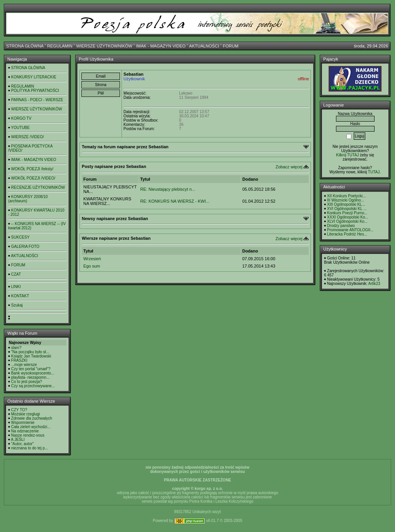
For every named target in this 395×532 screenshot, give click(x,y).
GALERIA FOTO (25, 247)
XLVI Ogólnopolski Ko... (347, 221)
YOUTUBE (20, 128)
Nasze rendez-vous (28, 435)
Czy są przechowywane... (33, 386)
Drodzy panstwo (341, 226)
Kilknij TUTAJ (347, 155)
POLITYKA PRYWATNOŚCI (35, 91)
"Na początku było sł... (30, 352)
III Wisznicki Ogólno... (346, 200)
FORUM (231, 46)
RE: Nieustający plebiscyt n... (168, 189)
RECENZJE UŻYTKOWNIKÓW (38, 187)
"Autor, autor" (23, 444)
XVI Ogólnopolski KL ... (347, 209)
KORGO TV (21, 118)
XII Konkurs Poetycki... (347, 196)
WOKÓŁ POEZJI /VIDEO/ (33, 178)
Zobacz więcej (289, 167)
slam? (16, 348)
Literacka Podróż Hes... (347, 234)
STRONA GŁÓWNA (25, 46)
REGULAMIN (60, 46)
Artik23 (374, 284)
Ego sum (92, 266)
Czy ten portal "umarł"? (31, 369)
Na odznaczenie (25, 431)
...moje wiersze (24, 365)
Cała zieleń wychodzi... (31, 427)
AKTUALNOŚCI (204, 46)
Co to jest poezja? (27, 382)
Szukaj (17, 305)
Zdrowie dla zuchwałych (32, 418)
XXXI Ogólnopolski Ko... (348, 217)
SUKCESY (20, 237)
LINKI (16, 287)
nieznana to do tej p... (30, 448)
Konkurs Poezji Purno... (347, 213)
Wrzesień (92, 259)
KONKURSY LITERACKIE (34, 77)
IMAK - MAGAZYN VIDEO (161, 46)
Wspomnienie (23, 423)
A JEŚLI (18, 440)
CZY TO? (19, 410)
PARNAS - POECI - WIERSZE (37, 100)
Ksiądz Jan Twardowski (31, 356)
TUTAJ (374, 172)
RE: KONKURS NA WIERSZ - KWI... (175, 201)
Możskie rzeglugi (25, 414)
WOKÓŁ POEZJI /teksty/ (32, 169)
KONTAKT (20, 296)
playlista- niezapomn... (30, 377)
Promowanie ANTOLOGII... (350, 230)
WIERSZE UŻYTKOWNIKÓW (104, 46)
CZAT (16, 274)
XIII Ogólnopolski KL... (346, 204)
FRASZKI (19, 360)
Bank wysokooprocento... (33, 373)
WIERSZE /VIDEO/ (28, 137)
